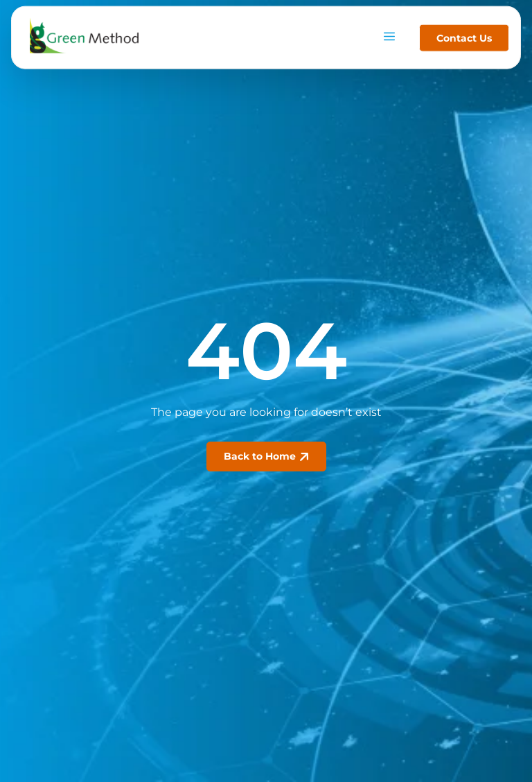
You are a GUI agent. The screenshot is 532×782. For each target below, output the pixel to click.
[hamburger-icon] (389, 34)
